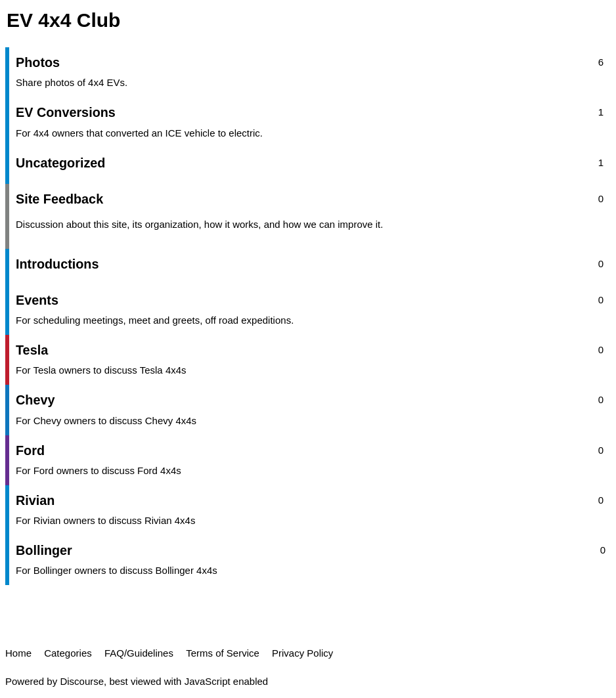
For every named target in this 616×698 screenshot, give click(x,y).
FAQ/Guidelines (139, 653)
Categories (68, 653)
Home (18, 653)
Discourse (82, 681)
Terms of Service (223, 653)
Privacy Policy (302, 653)
